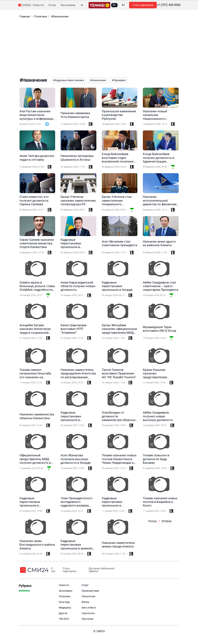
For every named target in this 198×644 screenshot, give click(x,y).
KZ (123, 5)
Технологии (88, 596)
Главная (25, 16)
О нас (53, 570)
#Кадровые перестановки (68, 80)
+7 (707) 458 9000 (169, 5)
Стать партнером (143, 5)
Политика (41, 16)
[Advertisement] (99, 49)
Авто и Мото (89, 608)
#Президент (119, 80)
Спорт (52, 5)
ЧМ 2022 (64, 619)
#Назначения (60, 16)
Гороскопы (88, 613)
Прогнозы (88, 619)
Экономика (68, 5)
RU (114, 5)
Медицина (65, 608)
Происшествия (90, 591)
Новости (38, 5)
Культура (64, 602)
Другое (63, 613)
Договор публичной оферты (101, 570)
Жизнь (86, 602)
